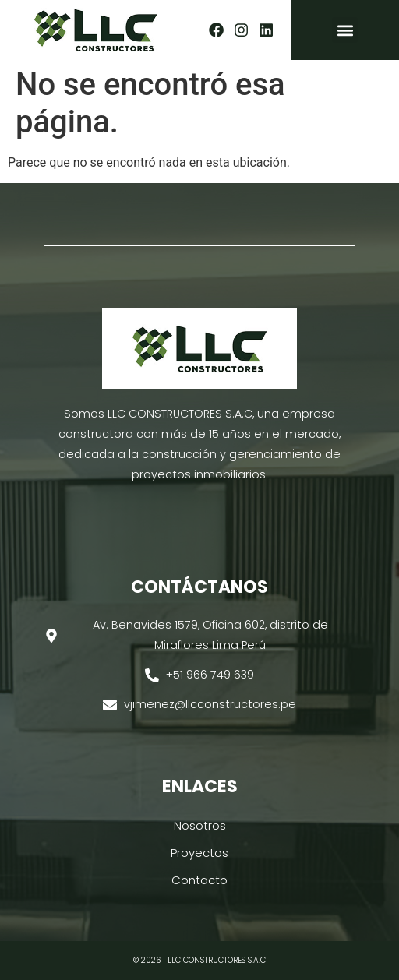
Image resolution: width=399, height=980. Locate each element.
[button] (345, 30)
